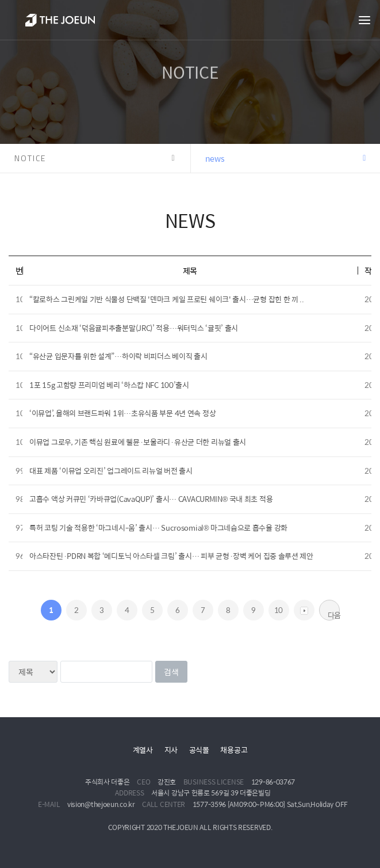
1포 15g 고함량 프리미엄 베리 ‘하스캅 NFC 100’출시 (109, 385)
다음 (334, 615)
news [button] (215, 158)
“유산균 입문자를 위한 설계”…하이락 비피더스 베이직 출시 (118, 356)
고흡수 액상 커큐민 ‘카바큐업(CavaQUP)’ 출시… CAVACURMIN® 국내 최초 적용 (151, 499)
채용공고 (234, 750)
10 (279, 610)
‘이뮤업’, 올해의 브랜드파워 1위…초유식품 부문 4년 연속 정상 (122, 413)
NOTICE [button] (30, 158)
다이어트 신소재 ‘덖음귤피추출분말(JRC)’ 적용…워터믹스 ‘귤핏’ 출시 (134, 328)
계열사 (143, 750)
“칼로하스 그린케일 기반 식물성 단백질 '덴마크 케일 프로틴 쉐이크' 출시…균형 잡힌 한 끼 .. (167, 299)
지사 (171, 750)
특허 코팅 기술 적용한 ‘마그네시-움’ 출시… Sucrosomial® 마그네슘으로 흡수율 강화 (158, 528)
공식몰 (199, 750)
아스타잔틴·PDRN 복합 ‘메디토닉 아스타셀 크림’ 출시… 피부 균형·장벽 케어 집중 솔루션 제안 (171, 556)
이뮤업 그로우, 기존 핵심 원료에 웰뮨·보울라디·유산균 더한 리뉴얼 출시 (138, 442)
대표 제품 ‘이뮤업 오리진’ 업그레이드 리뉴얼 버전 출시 (111, 471)
